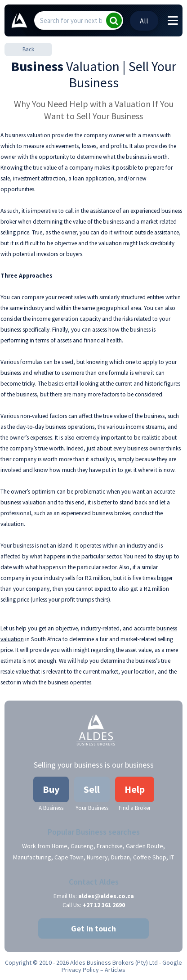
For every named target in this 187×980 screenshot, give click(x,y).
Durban (120, 857)
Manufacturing (32, 857)
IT (172, 857)
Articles (115, 970)
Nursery (97, 857)
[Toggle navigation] (173, 21)
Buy (51, 789)
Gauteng (82, 846)
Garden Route (145, 846)
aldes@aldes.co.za (106, 896)
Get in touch (93, 928)
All (144, 21)
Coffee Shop (150, 857)
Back (28, 49)
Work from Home (45, 846)
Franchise (110, 846)
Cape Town (69, 857)
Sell (92, 789)
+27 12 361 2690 (104, 905)
